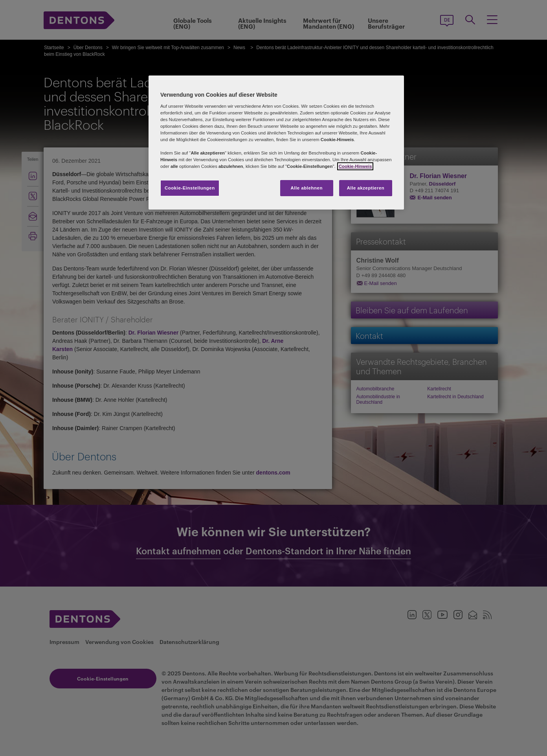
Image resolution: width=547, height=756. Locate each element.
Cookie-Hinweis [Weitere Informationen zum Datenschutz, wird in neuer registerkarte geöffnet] (355, 166)
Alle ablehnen (307, 188)
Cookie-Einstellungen (190, 188)
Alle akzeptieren (366, 188)
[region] (276, 143)
